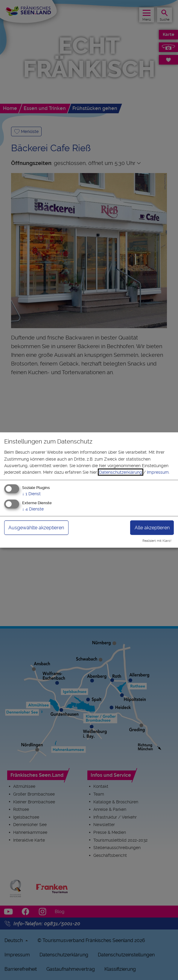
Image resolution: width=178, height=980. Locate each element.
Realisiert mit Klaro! (157, 541)
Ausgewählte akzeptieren (36, 527)
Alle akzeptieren (152, 527)
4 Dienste (33, 509)
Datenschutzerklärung (121, 472)
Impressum (158, 472)
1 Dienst (31, 493)
